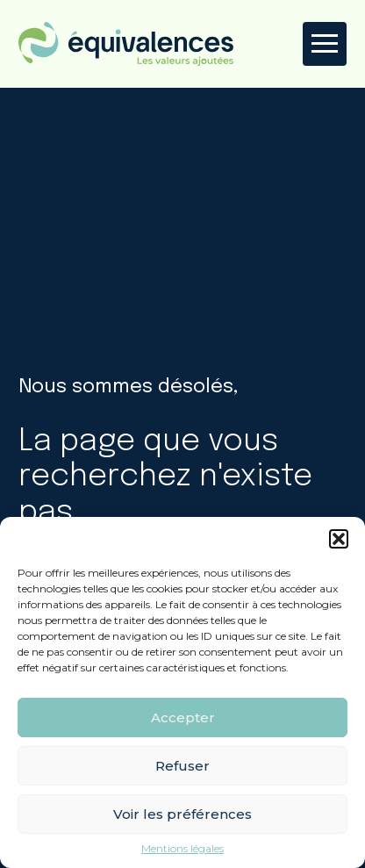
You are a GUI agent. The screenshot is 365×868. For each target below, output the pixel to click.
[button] (339, 539)
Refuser (182, 766)
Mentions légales (182, 849)
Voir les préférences (182, 814)
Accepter (183, 717)
